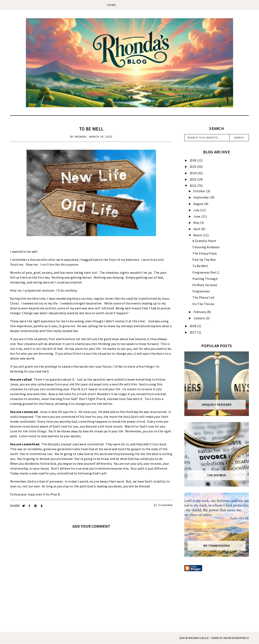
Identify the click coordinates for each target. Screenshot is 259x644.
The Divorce (217, 475)
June (197, 216)
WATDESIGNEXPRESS (236, 638)
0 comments (163, 505)
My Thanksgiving (217, 546)
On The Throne (203, 304)
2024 (193, 173)
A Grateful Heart (204, 241)
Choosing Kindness (206, 247)
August (199, 204)
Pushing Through (205, 279)
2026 (193, 160)
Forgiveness (201, 291)
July (197, 210)
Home (112, 5)
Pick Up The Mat (204, 260)
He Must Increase (205, 285)
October (200, 191)
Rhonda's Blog (199, 638)
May (197, 223)
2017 (193, 332)
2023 (193, 179)
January (199, 318)
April (197, 229)
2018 (193, 326)
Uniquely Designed (217, 405)
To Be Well (91, 129)
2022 (193, 186)
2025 (193, 167)
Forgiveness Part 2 (206, 272)
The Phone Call (203, 297)
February (200, 312)
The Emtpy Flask (205, 253)
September (202, 197)
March (198, 235)
